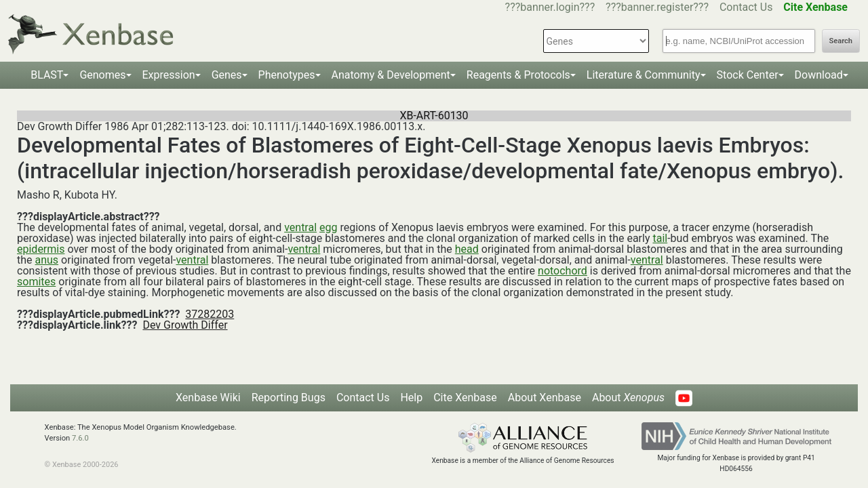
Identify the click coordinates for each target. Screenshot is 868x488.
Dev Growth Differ (185, 325)
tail (660, 238)
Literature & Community (644, 75)
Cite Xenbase (465, 398)
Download (819, 75)
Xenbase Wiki (208, 398)
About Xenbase (545, 398)
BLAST (47, 75)
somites (36, 282)
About (628, 398)
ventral (300, 227)
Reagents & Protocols (518, 75)
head (467, 249)
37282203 (210, 314)
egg (328, 227)
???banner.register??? (657, 7)
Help (411, 398)
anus (47, 260)
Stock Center (748, 75)
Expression (169, 75)
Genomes (102, 75)
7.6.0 (80, 438)
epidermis (41, 249)
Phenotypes (287, 75)
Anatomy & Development (391, 75)
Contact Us (746, 7)
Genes (227, 75)
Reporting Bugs (289, 398)
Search (841, 41)
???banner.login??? (550, 7)
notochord (563, 271)
